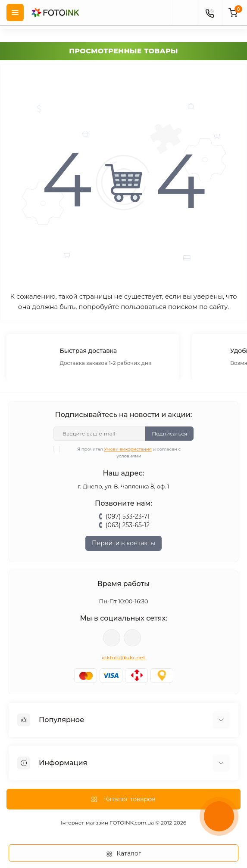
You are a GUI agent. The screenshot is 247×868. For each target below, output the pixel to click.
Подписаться (169, 434)
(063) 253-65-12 (128, 525)
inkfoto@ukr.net (124, 657)
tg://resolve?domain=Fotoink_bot (132, 638)
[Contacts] (209, 12)
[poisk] (184, 12)
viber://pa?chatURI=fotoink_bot (112, 638)
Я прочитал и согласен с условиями (122, 452)
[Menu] (15, 12)
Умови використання (128, 449)
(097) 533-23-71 (128, 516)
